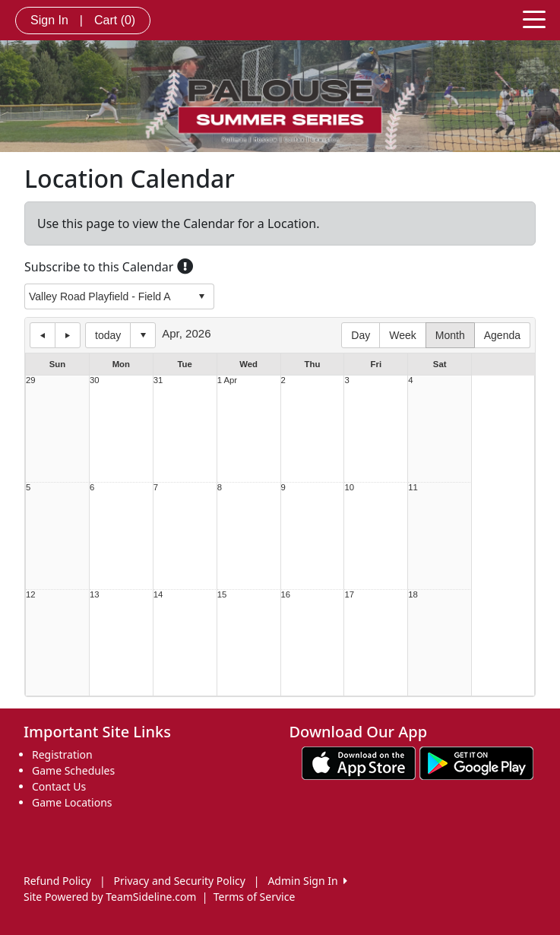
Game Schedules (73, 770)
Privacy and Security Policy (180, 881)
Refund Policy (57, 881)
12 (31, 595)
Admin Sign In (307, 881)
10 (349, 488)
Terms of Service (255, 897)
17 (349, 595)
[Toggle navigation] (534, 18)
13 (95, 595)
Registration (62, 754)
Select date (143, 335)
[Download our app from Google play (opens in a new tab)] (476, 762)
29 (31, 380)
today (108, 335)
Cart (115, 20)
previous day (43, 335)
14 (158, 595)
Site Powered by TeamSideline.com (110, 897)
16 (286, 595)
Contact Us (59, 786)
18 (413, 595)
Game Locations (72, 802)
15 (222, 595)
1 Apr (227, 380)
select (201, 296)
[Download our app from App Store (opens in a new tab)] (359, 762)
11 (413, 488)
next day (68, 335)
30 (95, 380)
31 (158, 380)
